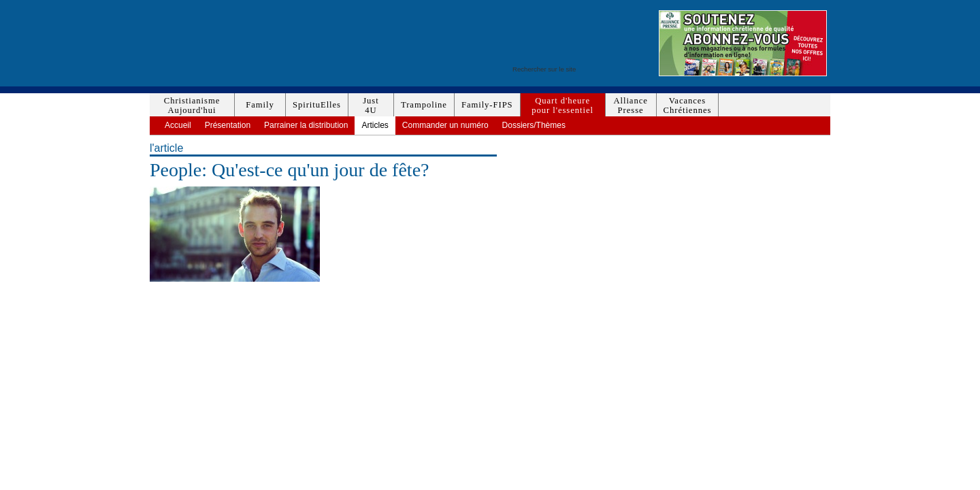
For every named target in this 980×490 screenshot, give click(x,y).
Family (260, 105)
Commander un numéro (445, 125)
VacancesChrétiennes (688, 105)
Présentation (228, 125)
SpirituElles (317, 105)
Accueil (178, 125)
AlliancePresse (630, 105)
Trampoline (424, 105)
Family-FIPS (487, 105)
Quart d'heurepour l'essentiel (562, 105)
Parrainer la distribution (306, 125)
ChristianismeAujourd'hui (192, 105)
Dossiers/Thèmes (534, 125)
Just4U (371, 105)
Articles (375, 125)
